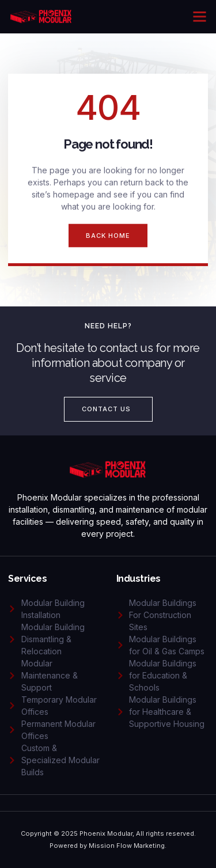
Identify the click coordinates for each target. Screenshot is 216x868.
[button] (200, 17)
